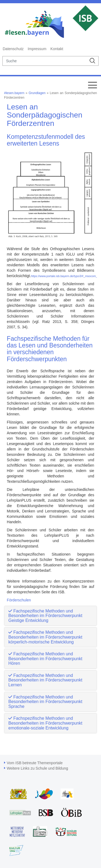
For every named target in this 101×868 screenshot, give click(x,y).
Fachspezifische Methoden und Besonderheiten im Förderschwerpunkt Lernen (45, 680)
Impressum (37, 49)
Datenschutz (13, 49)
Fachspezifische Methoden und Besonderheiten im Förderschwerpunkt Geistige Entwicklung (45, 616)
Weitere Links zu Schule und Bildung (37, 768)
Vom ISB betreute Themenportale (35, 763)
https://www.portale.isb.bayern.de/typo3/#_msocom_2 (65, 276)
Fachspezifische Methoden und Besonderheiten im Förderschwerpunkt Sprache (45, 702)
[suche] (45, 61)
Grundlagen (37, 93)
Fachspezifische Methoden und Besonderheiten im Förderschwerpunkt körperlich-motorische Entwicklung (45, 637)
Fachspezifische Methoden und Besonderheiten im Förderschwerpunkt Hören (45, 659)
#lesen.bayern (14, 93)
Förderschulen (19, 600)
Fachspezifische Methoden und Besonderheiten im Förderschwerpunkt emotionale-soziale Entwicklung (45, 723)
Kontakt (57, 49)
